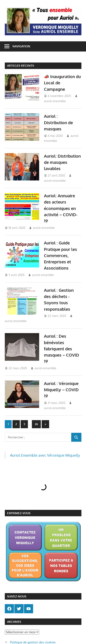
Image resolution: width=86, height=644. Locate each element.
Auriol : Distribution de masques (58, 122)
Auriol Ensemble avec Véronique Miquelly (45, 455)
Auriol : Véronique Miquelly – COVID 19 (61, 390)
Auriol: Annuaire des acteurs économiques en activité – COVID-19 (61, 208)
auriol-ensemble (55, 101)
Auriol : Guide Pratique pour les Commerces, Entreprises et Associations (60, 255)
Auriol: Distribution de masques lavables (62, 162)
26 (36, 424)
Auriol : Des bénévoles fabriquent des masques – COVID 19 (62, 349)
